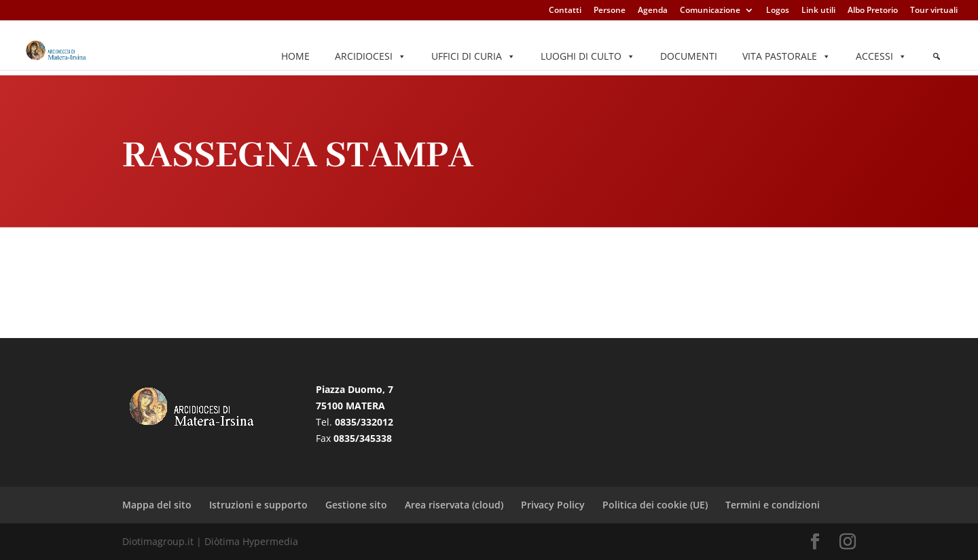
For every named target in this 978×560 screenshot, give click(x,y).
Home (295, 56)
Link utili (818, 11)
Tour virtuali (934, 11)
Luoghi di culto (588, 56)
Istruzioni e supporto (258, 505)
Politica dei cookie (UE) (655, 505)
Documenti (689, 56)
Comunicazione (710, 11)
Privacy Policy (553, 505)
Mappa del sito (157, 505)
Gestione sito (356, 505)
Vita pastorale (786, 56)
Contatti (565, 11)
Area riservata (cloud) (454, 505)
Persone (610, 11)
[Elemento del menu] (937, 56)
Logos (778, 11)
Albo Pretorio (873, 11)
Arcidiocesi (370, 56)
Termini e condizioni (773, 505)
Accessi (881, 56)
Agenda (653, 11)
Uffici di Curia (473, 56)
